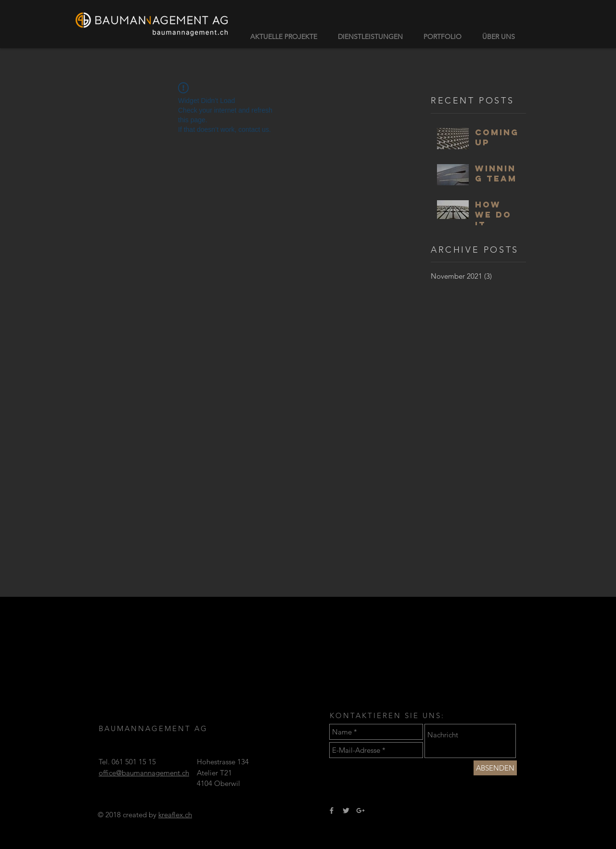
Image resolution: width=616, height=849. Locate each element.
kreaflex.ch (175, 815)
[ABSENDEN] (495, 768)
